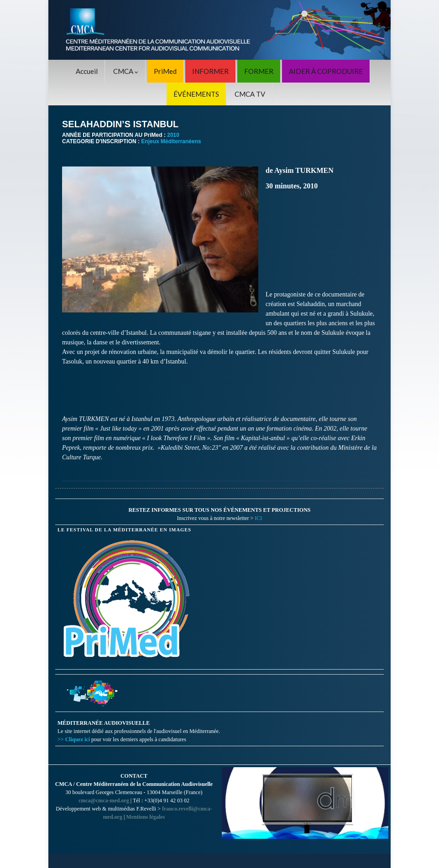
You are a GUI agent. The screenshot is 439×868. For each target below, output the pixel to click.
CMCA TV (250, 94)
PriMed (165, 71)
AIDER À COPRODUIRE (326, 71)
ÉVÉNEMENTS (196, 94)
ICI (258, 518)
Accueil (87, 71)
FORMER (259, 71)
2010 (173, 135)
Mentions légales (145, 817)
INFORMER (210, 71)
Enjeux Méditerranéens (171, 141)
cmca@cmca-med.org (104, 800)
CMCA (126, 71)
